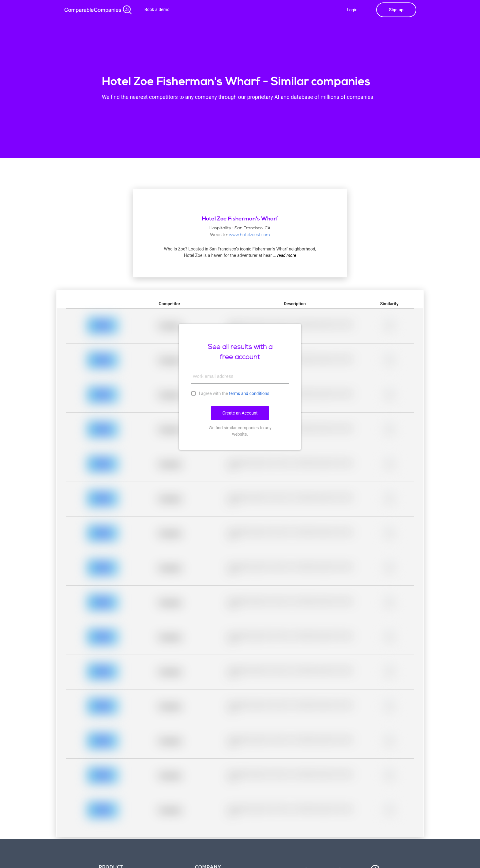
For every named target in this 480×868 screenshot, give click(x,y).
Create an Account (240, 413)
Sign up (396, 10)
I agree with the (230, 393)
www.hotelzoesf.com (249, 235)
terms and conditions (249, 393)
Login (352, 10)
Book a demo (157, 9)
